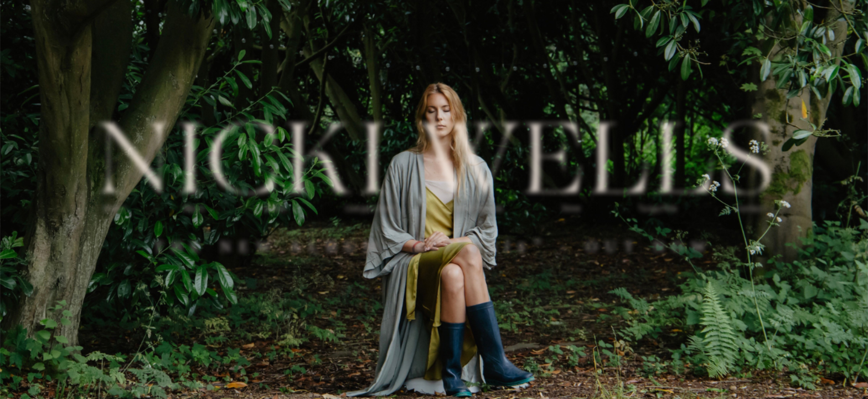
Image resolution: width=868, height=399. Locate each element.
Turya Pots (657, 208)
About (115, 208)
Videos (276, 208)
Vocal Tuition (479, 208)
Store (571, 208)
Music (195, 208)
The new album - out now (434, 245)
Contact (750, 208)
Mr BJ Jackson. (207, 386)
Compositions (371, 208)
